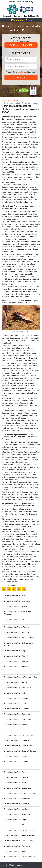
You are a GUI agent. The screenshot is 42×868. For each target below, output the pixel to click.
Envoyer (21, 78)
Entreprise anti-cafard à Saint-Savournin (19, 746)
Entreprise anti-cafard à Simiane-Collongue (20, 751)
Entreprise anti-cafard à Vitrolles (16, 809)
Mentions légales (16, 865)
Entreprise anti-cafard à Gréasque (16, 704)
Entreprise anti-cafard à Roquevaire (17, 799)
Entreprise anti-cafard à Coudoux (16, 762)
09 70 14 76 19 (21, 45)
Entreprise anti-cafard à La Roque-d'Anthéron (21, 677)
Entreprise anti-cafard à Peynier (16, 682)
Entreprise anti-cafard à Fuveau (16, 672)
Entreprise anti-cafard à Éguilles (16, 667)
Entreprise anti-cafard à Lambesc (16, 709)
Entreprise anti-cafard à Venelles (16, 606)
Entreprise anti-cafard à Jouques (16, 596)
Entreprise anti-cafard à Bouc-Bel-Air (18, 719)
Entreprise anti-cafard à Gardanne (17, 698)
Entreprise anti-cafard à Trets (15, 693)
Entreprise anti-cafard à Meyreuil (16, 661)
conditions (21, 72)
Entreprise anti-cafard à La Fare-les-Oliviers (20, 830)
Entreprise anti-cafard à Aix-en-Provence (19, 638)
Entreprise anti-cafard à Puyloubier (17, 632)
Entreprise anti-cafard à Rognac (16, 820)
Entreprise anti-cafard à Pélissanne (17, 846)
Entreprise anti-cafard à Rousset (16, 656)
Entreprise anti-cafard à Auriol (15, 783)
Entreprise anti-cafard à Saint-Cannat (18, 688)
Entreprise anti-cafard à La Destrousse (18, 788)
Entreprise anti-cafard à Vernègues (17, 814)
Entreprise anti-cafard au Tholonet (17, 627)
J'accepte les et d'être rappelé (22, 72)
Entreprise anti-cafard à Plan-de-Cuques (19, 841)
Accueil (4, 865)
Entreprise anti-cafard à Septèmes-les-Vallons (21, 793)
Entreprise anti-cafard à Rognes (16, 651)
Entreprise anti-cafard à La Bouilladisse (19, 735)
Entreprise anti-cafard (10, 101)
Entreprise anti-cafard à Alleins (15, 825)
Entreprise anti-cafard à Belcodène (17, 714)
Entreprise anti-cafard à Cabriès (16, 756)
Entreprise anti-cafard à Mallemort (17, 804)
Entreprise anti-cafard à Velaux (15, 767)
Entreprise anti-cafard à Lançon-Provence (19, 857)
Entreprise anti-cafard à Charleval (16, 740)
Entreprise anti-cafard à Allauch (16, 851)
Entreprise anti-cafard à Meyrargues (17, 601)
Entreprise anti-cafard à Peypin (15, 772)
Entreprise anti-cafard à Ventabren (17, 725)
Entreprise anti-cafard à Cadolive (16, 777)
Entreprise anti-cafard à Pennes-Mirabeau (19, 835)
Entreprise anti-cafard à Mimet (15, 730)
